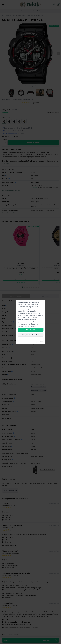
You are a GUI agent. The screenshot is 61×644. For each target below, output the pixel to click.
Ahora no (40, 341)
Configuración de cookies (30, 335)
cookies (22, 307)
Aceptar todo (31, 330)
